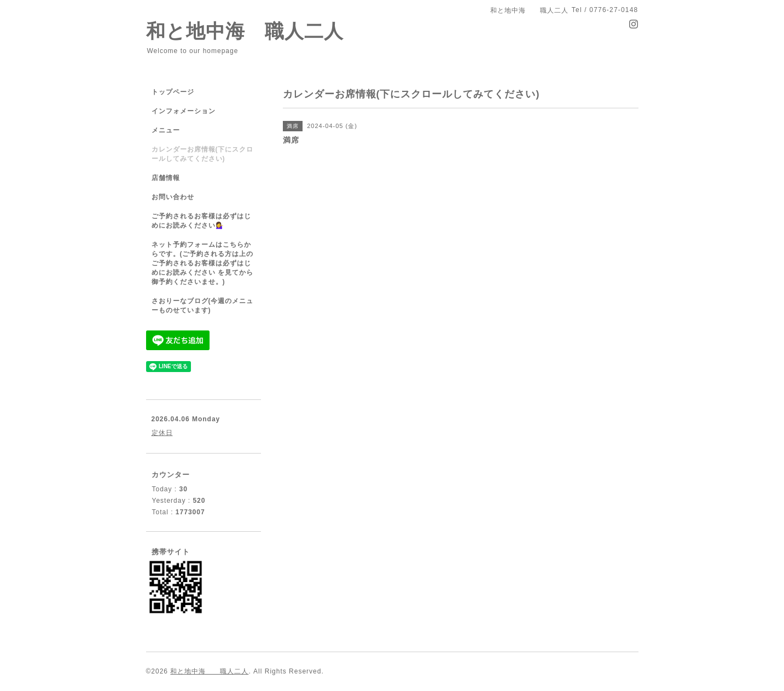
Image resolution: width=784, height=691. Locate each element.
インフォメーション (184, 111)
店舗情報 (166, 178)
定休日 (162, 433)
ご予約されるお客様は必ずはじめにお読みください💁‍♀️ (201, 221)
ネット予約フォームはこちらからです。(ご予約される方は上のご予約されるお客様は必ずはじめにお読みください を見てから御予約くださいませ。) (203, 263)
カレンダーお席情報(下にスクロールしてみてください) (203, 154)
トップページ (173, 92)
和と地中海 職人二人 (245, 31)
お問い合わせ (173, 197)
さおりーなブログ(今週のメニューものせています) (203, 306)
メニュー (166, 130)
